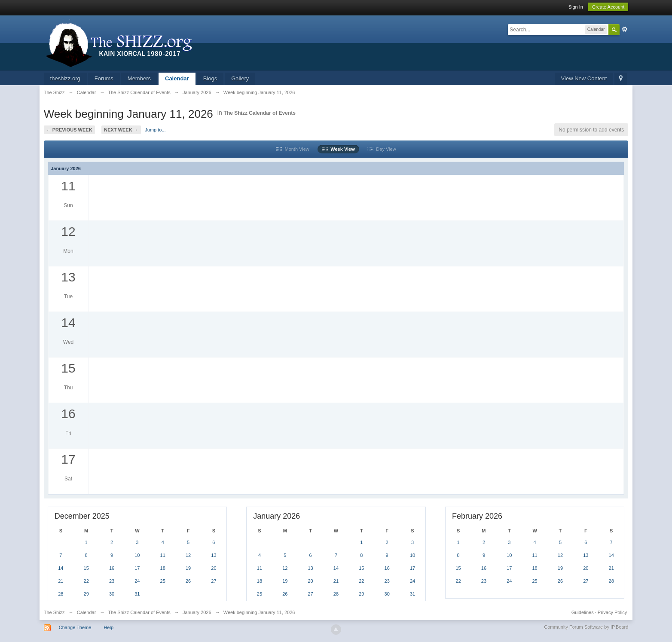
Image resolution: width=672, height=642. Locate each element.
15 (86, 568)
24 (137, 581)
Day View (382, 149)
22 (86, 581)
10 (137, 555)
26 (188, 581)
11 (163, 555)
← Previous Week (69, 130)
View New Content (584, 78)
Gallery (240, 78)
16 (112, 568)
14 (61, 568)
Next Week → (121, 130)
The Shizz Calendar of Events (260, 113)
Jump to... (155, 130)
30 (112, 594)
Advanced (625, 29)
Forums (104, 78)
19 (188, 568)
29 (86, 594)
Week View (338, 149)
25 (163, 581)
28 (61, 594)
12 (188, 555)
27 (214, 581)
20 (214, 568)
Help (108, 627)
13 (214, 555)
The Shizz (54, 612)
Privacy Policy (612, 612)
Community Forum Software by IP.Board (586, 627)
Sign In (576, 7)
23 (112, 581)
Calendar (177, 78)
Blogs (210, 78)
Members (139, 78)
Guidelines (583, 612)
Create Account (608, 7)
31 (137, 594)
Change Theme (75, 627)
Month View (292, 149)
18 (163, 568)
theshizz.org (65, 78)
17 (137, 568)
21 (61, 581)
